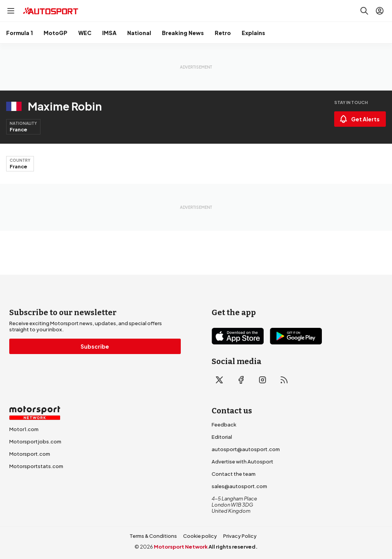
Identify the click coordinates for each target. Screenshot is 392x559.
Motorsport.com (30, 454)
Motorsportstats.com (36, 466)
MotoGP (56, 33)
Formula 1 (19, 33)
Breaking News (183, 33)
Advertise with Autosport (242, 462)
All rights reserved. (233, 547)
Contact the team (234, 474)
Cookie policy (200, 536)
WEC (85, 33)
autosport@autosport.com (246, 449)
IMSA (109, 33)
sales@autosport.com (239, 486)
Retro (223, 33)
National (139, 33)
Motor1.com (24, 429)
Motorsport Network (181, 547)
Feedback (224, 425)
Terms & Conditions (153, 536)
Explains (253, 33)
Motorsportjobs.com (35, 441)
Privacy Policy (240, 536)
